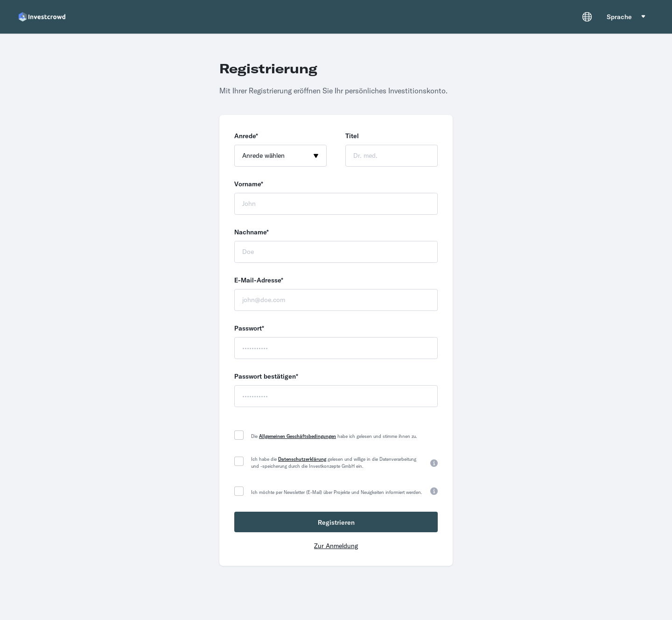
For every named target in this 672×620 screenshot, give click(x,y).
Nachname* (252, 232)
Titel (352, 136)
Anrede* (246, 136)
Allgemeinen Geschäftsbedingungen (297, 436)
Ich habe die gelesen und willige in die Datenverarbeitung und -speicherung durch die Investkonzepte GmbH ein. (334, 463)
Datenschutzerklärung (302, 459)
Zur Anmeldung (336, 546)
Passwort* (249, 328)
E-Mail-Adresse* (259, 280)
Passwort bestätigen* (266, 376)
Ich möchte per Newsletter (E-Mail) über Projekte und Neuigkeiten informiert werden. (337, 492)
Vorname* (249, 184)
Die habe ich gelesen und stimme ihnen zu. (334, 436)
